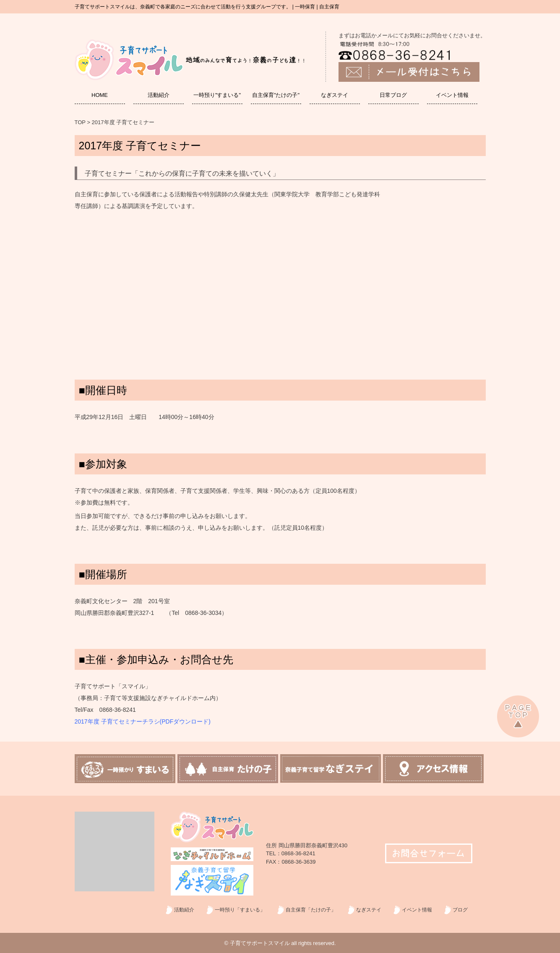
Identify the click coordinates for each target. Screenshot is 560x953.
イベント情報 (452, 95)
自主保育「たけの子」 (311, 910)
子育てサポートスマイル (260, 943)
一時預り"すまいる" (217, 95)
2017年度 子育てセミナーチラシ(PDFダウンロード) (143, 721)
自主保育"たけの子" (276, 95)
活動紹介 (159, 95)
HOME (100, 95)
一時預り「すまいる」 (240, 910)
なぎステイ (335, 95)
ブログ (460, 910)
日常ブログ (393, 95)
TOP (80, 122)
